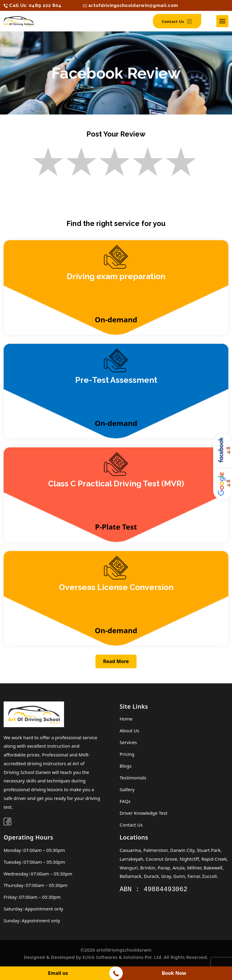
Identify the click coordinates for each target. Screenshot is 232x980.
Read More (116, 663)
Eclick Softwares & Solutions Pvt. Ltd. (122, 958)
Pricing (127, 755)
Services (128, 743)
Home (126, 720)
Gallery (127, 791)
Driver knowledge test (143, 814)
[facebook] (7, 824)
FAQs (125, 802)
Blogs (126, 767)
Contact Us (177, 22)
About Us (129, 732)
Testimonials (133, 779)
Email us (58, 973)
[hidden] (33, 5)
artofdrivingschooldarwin (124, 951)
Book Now (174, 973)
